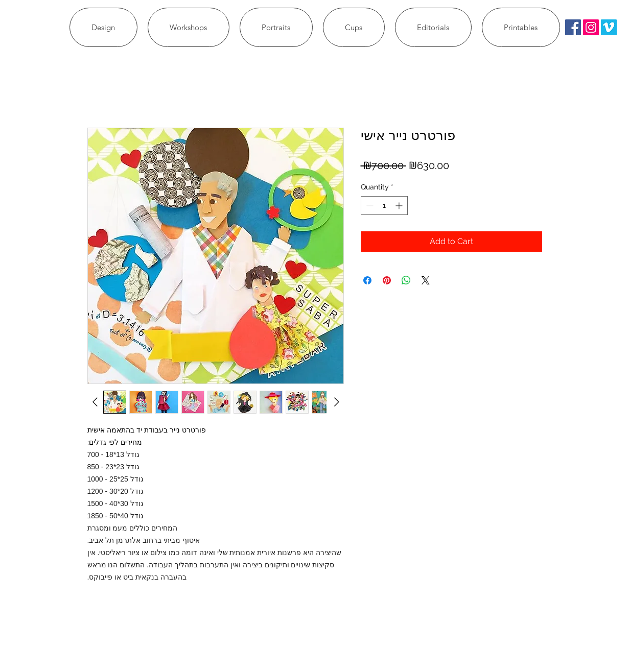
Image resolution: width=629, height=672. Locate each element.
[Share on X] (426, 280)
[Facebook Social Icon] (573, 27)
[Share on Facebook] (367, 280)
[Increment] (400, 206)
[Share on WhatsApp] (406, 280)
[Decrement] (369, 206)
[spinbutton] (384, 206)
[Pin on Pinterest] (387, 280)
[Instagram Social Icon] (591, 27)
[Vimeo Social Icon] (609, 27)
